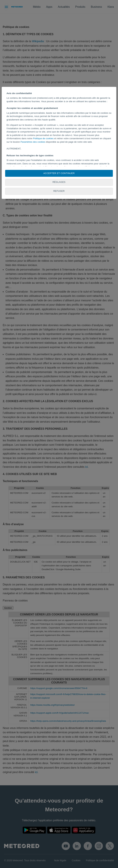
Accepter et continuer (59, 173)
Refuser (59, 191)
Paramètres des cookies (33, 142)
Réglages (59, 182)
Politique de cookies (43, 138)
